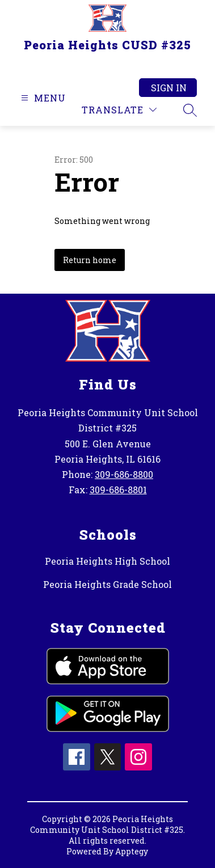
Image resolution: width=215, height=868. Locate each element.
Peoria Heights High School (107, 561)
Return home (90, 260)
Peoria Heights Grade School (107, 584)
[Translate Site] (119, 110)
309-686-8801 (118, 490)
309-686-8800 (124, 474)
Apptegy (132, 851)
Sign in (169, 88)
